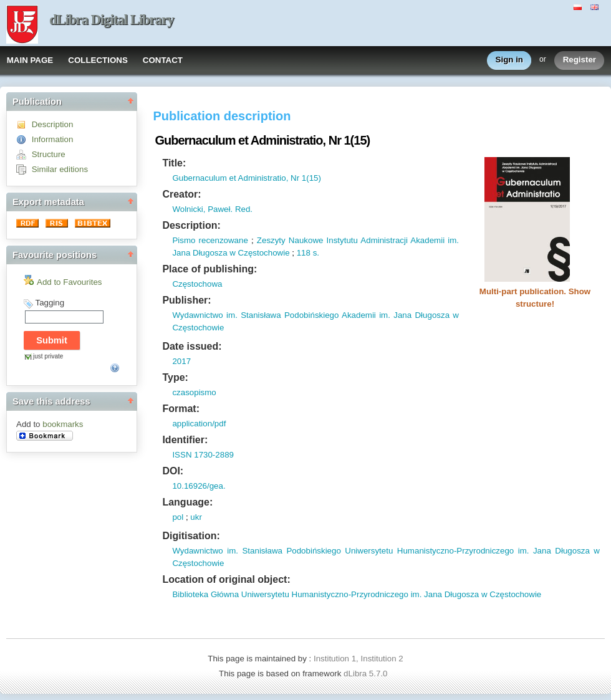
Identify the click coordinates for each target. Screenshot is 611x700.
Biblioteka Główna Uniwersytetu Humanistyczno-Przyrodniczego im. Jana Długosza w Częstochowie (357, 594)
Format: (181, 409)
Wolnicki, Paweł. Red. (212, 209)
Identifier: (185, 440)
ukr (196, 517)
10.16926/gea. (199, 486)
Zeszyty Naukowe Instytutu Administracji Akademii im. (358, 240)
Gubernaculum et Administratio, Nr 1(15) (247, 178)
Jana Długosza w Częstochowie (231, 253)
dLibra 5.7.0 (367, 674)
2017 (181, 361)
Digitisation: (191, 536)
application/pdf (199, 424)
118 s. (308, 253)
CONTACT (163, 60)
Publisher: (186, 300)
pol (178, 517)
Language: (187, 502)
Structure (49, 154)
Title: (174, 163)
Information (53, 139)
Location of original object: (226, 579)
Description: (191, 225)
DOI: (173, 471)
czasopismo (194, 392)
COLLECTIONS (98, 60)
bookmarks (63, 424)
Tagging (50, 303)
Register (580, 60)
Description (53, 124)
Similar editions (60, 169)
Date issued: (192, 346)
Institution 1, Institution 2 (358, 659)
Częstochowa (197, 284)
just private (48, 356)
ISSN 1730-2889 (203, 455)
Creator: (181, 194)
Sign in (509, 60)
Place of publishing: (209, 269)
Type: (175, 377)
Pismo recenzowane (210, 240)
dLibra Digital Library (112, 20)
